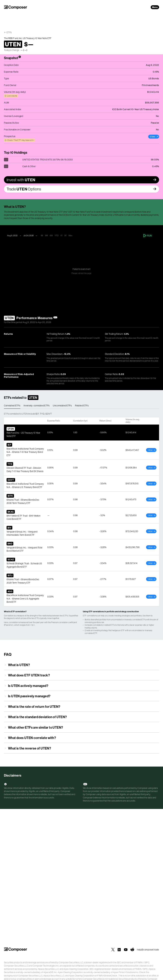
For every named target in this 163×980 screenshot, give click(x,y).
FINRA (140, 962)
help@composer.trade (148, 950)
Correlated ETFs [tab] (12, 406)
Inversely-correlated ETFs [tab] (37, 406)
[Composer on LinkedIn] (119, 950)
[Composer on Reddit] (132, 950)
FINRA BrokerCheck (107, 976)
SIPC (147, 962)
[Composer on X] (113, 950)
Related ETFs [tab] (82, 406)
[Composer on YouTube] (126, 950)
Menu (155, 7)
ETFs (9, 32)
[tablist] (81, 406)
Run (148, 236)
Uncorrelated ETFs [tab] (62, 406)
